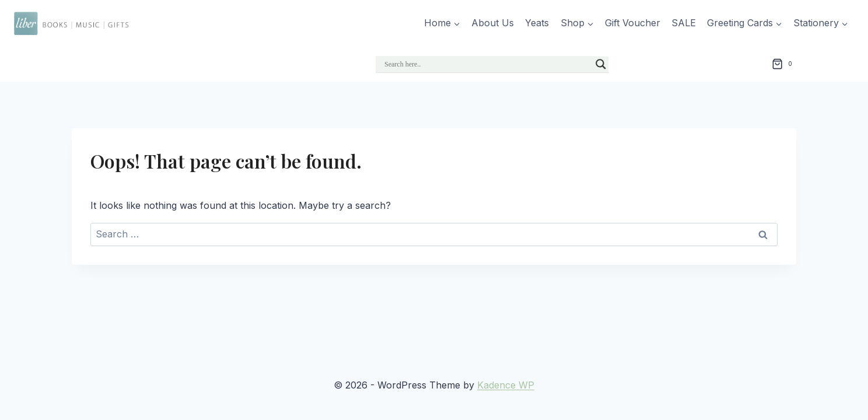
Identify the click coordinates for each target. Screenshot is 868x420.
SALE (684, 23)
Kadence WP (506, 385)
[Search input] (487, 64)
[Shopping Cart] (784, 64)
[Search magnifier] (601, 64)
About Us (493, 23)
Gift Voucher (633, 23)
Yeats (537, 23)
